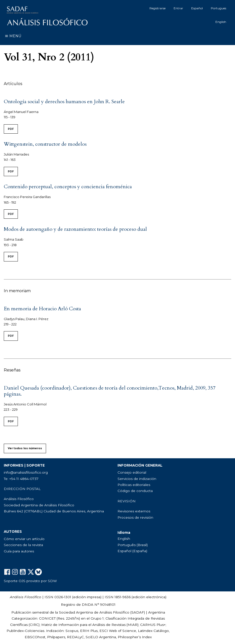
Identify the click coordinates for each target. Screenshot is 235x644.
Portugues (219, 8)
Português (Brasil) (133, 545)
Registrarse (158, 8)
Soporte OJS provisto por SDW (30, 581)
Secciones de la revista (23, 545)
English (221, 22)
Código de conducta (135, 491)
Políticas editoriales (134, 485)
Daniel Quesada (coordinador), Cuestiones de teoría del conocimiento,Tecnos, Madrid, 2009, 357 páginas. (110, 391)
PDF (11, 129)
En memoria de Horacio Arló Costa (42, 309)
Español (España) (132, 551)
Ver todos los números (25, 448)
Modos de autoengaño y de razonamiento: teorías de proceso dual (75, 229)
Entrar (178, 8)
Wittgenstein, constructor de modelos (45, 144)
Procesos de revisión (135, 517)
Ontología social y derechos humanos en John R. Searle (64, 102)
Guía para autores (19, 551)
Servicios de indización (137, 479)
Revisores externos (134, 511)
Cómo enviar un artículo (24, 539)
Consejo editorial (132, 472)
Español (197, 8)
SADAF (138, 612)
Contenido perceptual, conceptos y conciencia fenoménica (68, 187)
